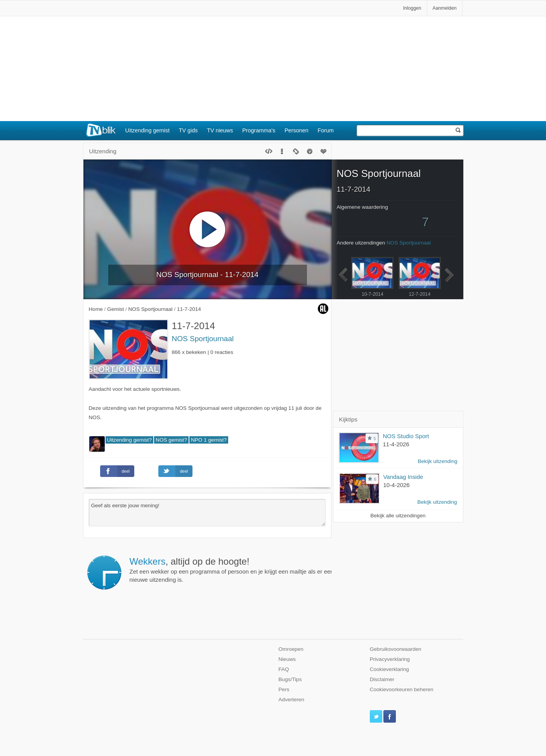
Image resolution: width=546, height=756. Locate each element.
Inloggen (412, 8)
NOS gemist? (171, 440)
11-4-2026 (396, 444)
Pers (284, 689)
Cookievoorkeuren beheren (402, 689)
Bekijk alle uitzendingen (398, 516)
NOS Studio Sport (406, 436)
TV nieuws (220, 130)
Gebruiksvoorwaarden (396, 649)
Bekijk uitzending (437, 461)
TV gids (188, 130)
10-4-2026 (397, 485)
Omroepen (291, 649)
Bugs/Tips (290, 679)
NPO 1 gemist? (209, 440)
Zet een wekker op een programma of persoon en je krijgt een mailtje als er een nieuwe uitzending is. (232, 570)
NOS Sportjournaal (203, 339)
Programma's (259, 130)
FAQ (284, 669)
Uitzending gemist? (130, 440)
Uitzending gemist (147, 130)
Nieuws (287, 659)
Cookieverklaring (389, 669)
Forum (326, 130)
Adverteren (292, 700)
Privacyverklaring (390, 659)
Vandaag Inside (403, 477)
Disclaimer (382, 679)
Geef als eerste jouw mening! (207, 513)
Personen (296, 130)
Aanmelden (445, 8)
